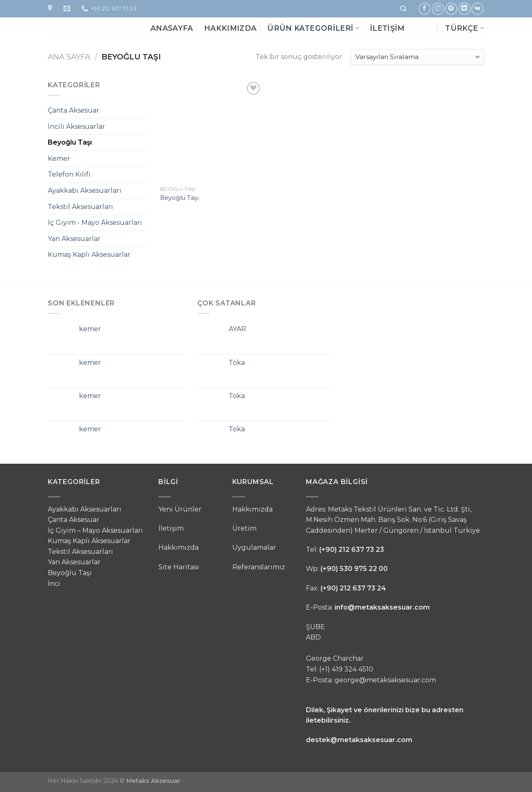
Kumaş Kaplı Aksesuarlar (89, 255)
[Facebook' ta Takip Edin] (425, 9)
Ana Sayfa (69, 57)
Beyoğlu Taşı (70, 142)
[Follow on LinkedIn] (464, 9)
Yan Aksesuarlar (74, 239)
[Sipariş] (417, 57)
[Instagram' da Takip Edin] (438, 9)
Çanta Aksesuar (74, 110)
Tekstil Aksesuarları (80, 207)
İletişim (387, 28)
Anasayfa (172, 28)
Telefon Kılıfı (69, 174)
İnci (54, 584)
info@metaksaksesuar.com (382, 607)
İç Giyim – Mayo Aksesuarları (95, 530)
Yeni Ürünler (180, 509)
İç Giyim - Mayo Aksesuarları (95, 223)
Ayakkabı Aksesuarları (85, 191)
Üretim (244, 528)
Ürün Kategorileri (313, 28)
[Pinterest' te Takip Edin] (451, 9)
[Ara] (403, 9)
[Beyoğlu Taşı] (211, 131)
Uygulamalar (254, 547)
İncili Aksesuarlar (76, 127)
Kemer (59, 159)
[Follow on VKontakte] (477, 9)
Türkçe (465, 28)
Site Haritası (179, 567)
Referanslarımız (259, 567)
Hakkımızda (230, 28)
